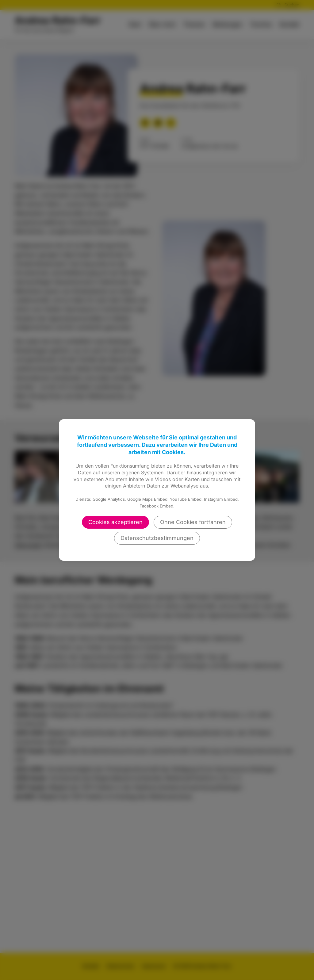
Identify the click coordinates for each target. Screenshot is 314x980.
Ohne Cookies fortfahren (193, 522)
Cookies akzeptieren (115, 522)
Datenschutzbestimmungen (157, 538)
